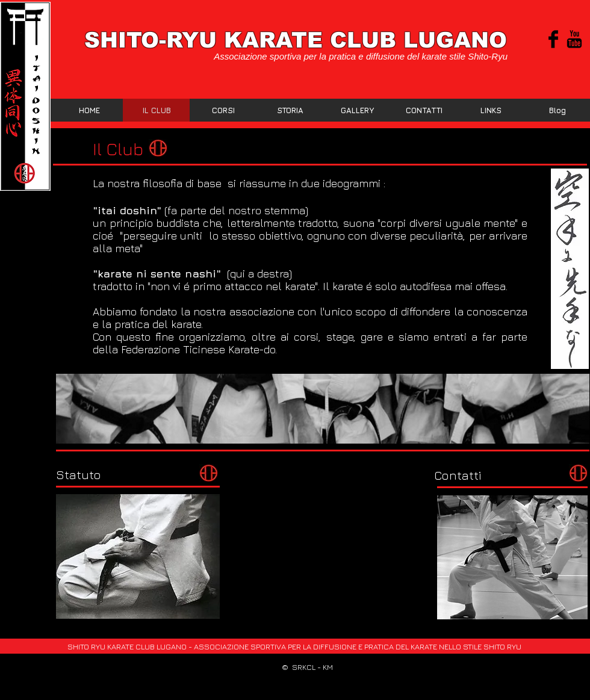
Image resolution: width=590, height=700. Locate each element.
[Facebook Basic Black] (553, 39)
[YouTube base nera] (574, 39)
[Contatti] (458, 475)
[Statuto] (79, 475)
